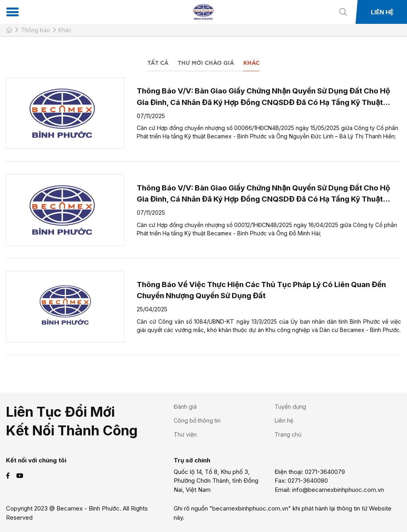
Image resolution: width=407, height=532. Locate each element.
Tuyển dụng (290, 407)
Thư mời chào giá (206, 63)
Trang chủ (288, 434)
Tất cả (158, 63)
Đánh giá (185, 407)
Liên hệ (382, 12)
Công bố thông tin (197, 420)
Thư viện (185, 434)
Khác (251, 63)
